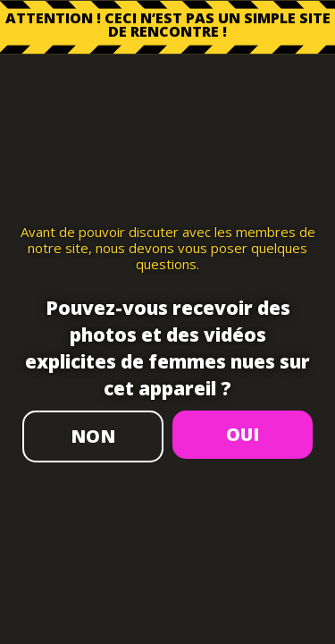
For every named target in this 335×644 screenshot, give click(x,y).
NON (93, 436)
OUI (243, 434)
